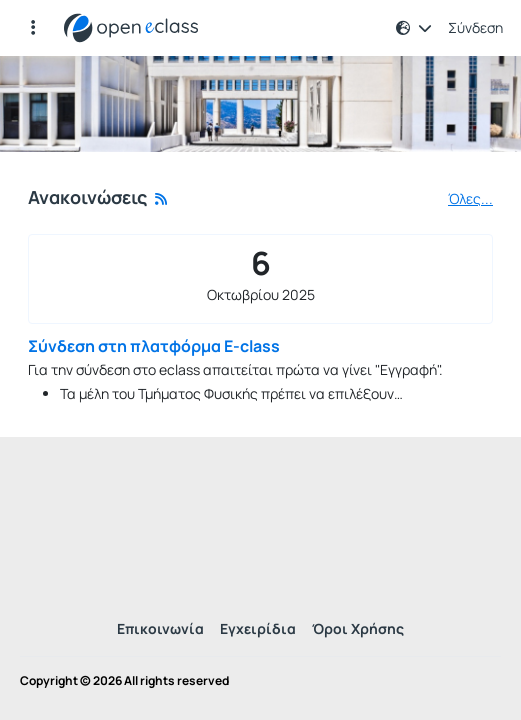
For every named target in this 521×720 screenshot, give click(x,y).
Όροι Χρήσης (358, 628)
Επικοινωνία (160, 628)
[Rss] (161, 198)
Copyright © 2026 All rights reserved (124, 681)
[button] (414, 28)
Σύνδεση (475, 28)
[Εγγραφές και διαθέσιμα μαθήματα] (33, 28)
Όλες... (470, 198)
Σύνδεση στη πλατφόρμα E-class (154, 346)
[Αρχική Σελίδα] (131, 28)
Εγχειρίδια (258, 628)
